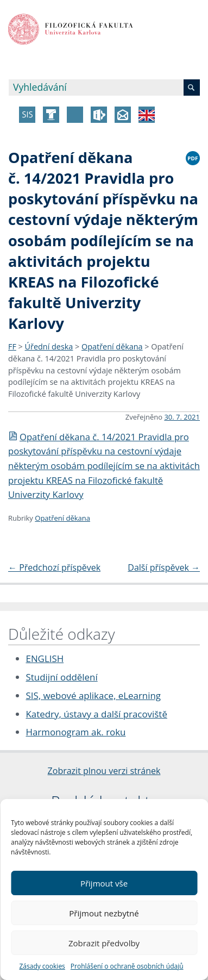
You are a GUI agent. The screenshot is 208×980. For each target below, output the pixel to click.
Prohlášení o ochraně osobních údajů (127, 966)
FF (12, 347)
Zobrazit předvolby (104, 943)
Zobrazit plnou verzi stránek (104, 771)
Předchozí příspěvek (54, 567)
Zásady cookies (42, 966)
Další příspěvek (164, 567)
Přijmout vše (104, 883)
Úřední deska (49, 347)
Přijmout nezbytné (104, 913)
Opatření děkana (112, 347)
